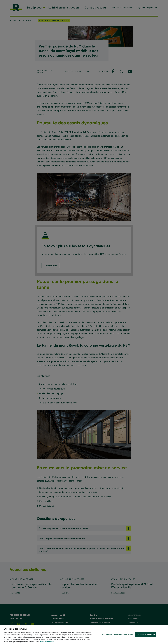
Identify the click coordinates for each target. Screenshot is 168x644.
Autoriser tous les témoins (146, 636)
